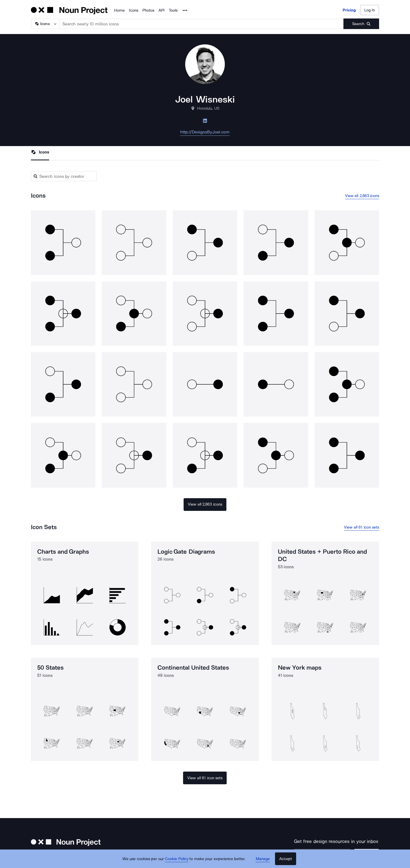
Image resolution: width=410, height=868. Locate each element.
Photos (148, 10)
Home (119, 10)
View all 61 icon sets (362, 527)
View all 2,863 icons (362, 196)
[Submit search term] (361, 24)
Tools (173, 10)
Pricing (349, 10)
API (162, 10)
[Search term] (202, 24)
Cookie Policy (177, 859)
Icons (134, 10)
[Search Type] (45, 24)
